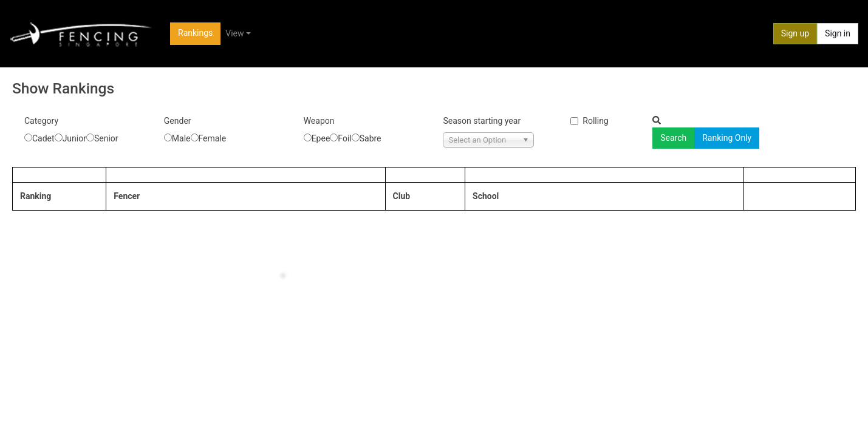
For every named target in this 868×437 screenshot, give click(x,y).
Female (213, 138)
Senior (106, 138)
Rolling (595, 121)
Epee (321, 138)
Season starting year (482, 121)
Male (181, 138)
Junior (74, 138)
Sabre (371, 138)
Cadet (43, 138)
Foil (344, 138)
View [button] (234, 33)
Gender (178, 121)
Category (41, 121)
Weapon (319, 121)
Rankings (195, 33)
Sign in (838, 33)
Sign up (795, 33)
